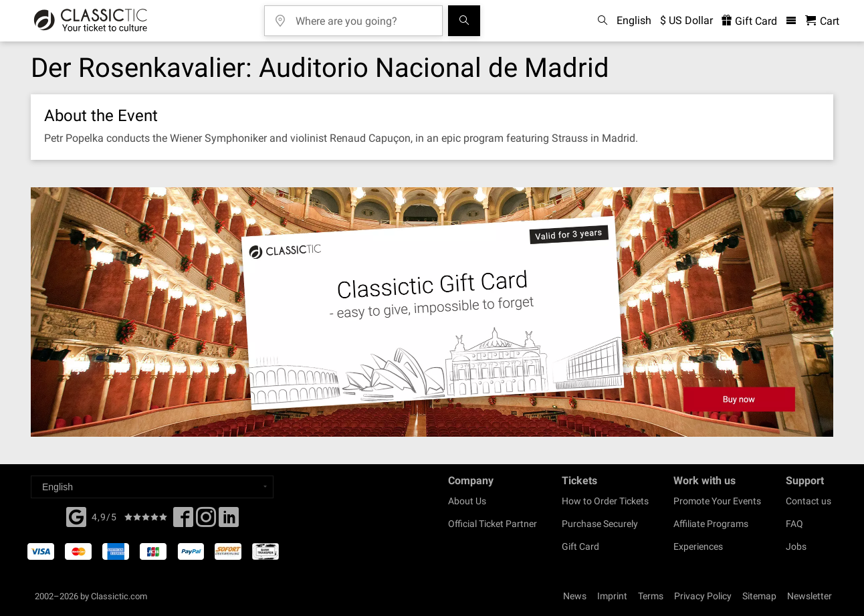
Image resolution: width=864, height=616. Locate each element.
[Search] (464, 21)
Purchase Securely (600, 524)
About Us (467, 501)
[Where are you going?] (363, 16)
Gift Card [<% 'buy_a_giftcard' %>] (749, 21)
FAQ (794, 524)
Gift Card (580, 546)
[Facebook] (76, 516)
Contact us (808, 501)
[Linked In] (229, 521)
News (575, 596)
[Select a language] (152, 487)
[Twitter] (206, 521)
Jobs (796, 546)
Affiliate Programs (711, 524)
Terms (651, 596)
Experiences (698, 546)
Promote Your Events (717, 501)
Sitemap (759, 596)
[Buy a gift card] (432, 312)
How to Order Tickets (605, 501)
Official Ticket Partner (493, 524)
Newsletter (809, 596)
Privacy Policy (703, 596)
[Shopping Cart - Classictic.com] (822, 21)
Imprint (612, 596)
